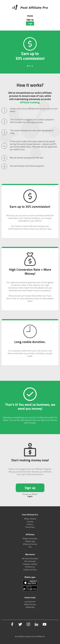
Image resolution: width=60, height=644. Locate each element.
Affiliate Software (30, 519)
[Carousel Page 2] (30, 66)
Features (30, 524)
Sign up (30, 20)
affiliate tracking (30, 102)
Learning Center (30, 602)
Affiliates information (30, 539)
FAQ (30, 547)
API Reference (30, 567)
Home (30, 16)
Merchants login (30, 561)
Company (30, 522)
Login (30, 23)
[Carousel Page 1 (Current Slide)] (28, 66)
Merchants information (30, 559)
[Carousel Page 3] (32, 66)
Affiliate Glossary (30, 604)
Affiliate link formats (30, 544)
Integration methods (30, 564)
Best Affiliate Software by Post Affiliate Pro (30, 636)
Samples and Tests (30, 570)
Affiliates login (30, 541)
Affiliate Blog (30, 607)
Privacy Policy (30, 527)
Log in (30, 496)
